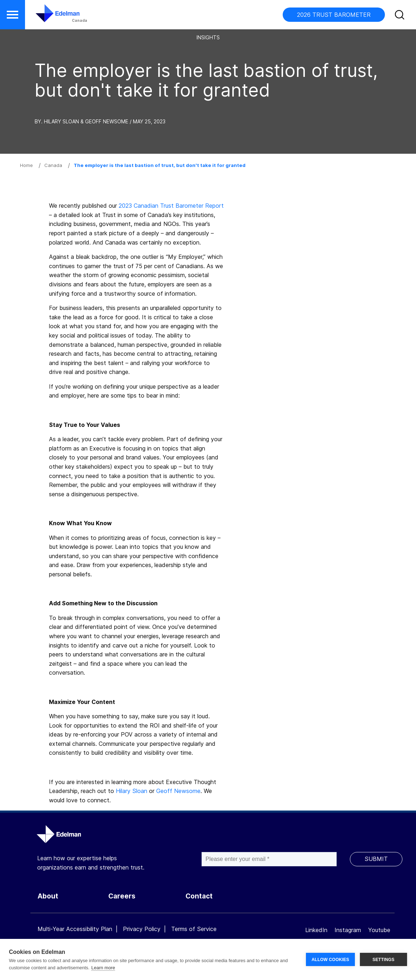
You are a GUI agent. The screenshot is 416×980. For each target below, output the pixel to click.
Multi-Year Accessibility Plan (75, 929)
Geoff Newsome (178, 791)
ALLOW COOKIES (330, 960)
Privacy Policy (142, 929)
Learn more (103, 968)
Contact (199, 896)
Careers (122, 896)
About (48, 896)
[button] (13, 15)
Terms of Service (194, 929)
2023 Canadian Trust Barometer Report (171, 206)
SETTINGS (383, 960)
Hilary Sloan (132, 791)
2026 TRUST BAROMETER (334, 15)
